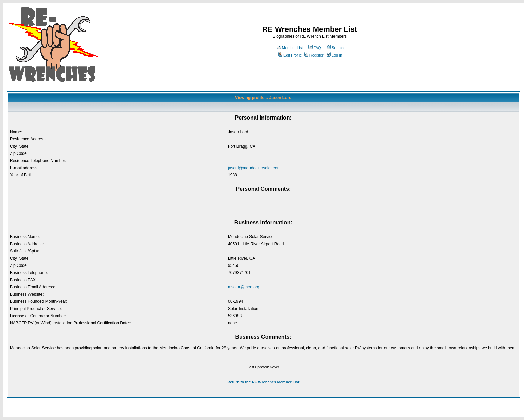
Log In (334, 55)
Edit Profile (290, 55)
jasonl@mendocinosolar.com (254, 168)
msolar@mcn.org (244, 287)
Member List (290, 48)
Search (335, 48)
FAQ (315, 48)
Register (314, 55)
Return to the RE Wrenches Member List (263, 382)
